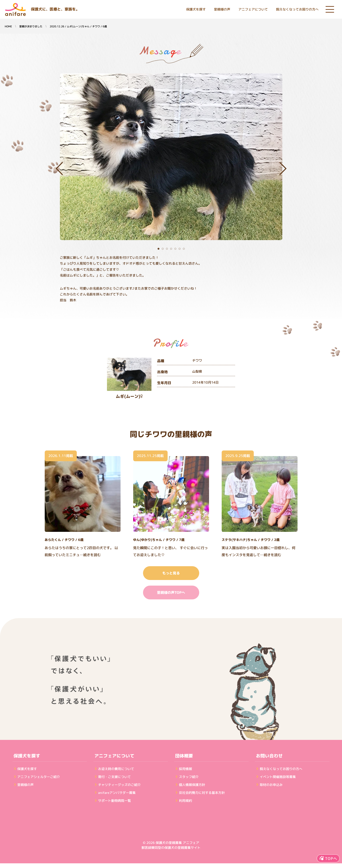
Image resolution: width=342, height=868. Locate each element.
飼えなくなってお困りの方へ (297, 9)
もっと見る (171, 573)
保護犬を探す (196, 9)
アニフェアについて (253, 9)
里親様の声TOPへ (171, 592)
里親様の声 (222, 9)
